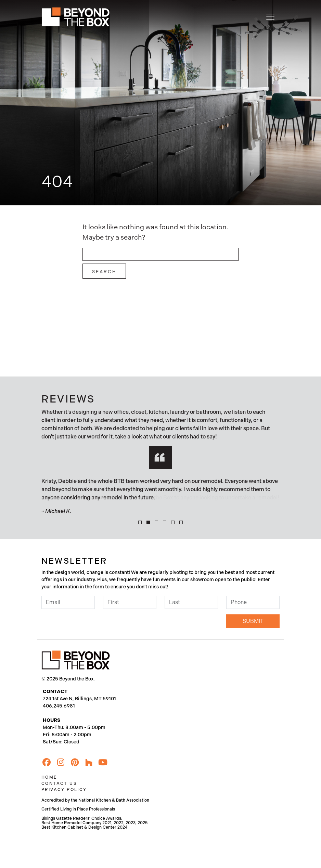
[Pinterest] (75, 762)
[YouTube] (103, 762)
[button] (140, 522)
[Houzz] (89, 762)
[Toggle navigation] (270, 17)
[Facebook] (47, 762)
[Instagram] (61, 762)
